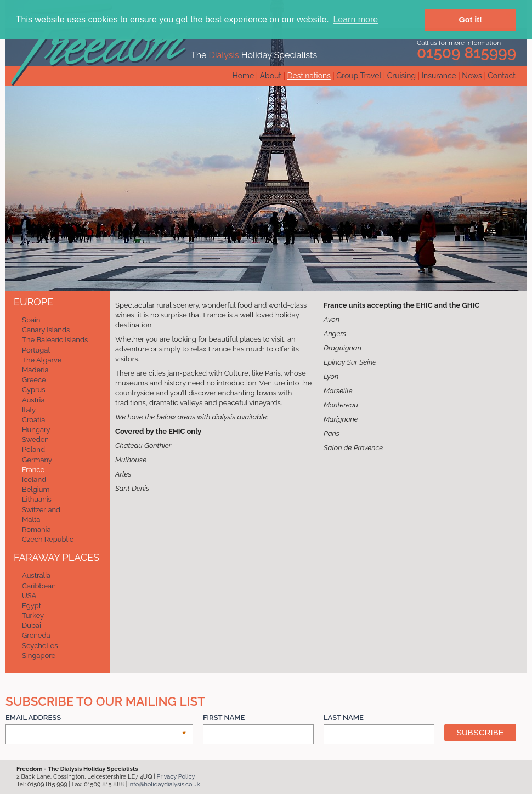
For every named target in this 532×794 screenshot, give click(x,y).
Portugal (36, 350)
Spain (31, 320)
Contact (502, 76)
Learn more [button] (355, 19)
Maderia (35, 370)
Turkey (33, 616)
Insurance (439, 76)
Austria (33, 400)
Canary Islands (46, 330)
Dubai (32, 625)
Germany (37, 460)
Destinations (309, 76)
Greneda (36, 635)
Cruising (402, 76)
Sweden (35, 439)
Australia (36, 575)
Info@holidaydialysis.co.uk (164, 784)
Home (244, 76)
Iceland (34, 480)
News (472, 76)
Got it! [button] (471, 20)
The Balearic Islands (55, 340)
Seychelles (40, 646)
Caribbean (39, 586)
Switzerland (41, 510)
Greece (34, 380)
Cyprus (34, 390)
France (33, 470)
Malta (31, 520)
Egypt (32, 606)
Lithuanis (37, 499)
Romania (36, 529)
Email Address (96, 718)
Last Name (344, 718)
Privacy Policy (176, 777)
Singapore (39, 656)
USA (29, 596)
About (271, 76)
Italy (29, 410)
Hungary (36, 430)
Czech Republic (48, 539)
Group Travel (359, 76)
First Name (224, 718)
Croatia (33, 420)
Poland (33, 449)
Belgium (36, 489)
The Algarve (42, 360)
